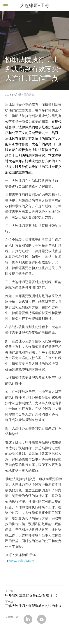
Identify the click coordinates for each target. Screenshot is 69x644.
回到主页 (12, 617)
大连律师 (15, 161)
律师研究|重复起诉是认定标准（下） (32, 595)
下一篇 (9, 602)
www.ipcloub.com (21, 561)
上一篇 (9, 591)
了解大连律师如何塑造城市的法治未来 (33, 606)
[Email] (42, 619)
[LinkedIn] (28, 619)
